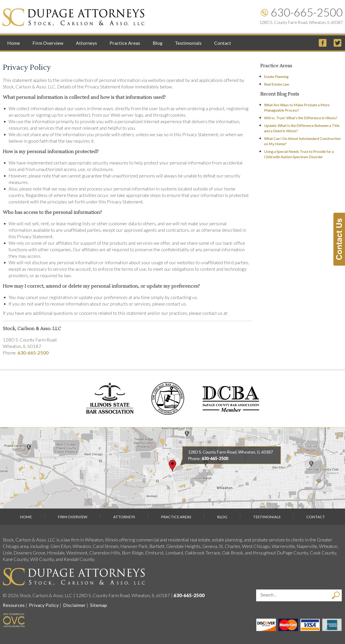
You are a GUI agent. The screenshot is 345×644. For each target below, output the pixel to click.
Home (14, 43)
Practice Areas (125, 43)
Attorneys (86, 43)
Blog (158, 43)
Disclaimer (74, 605)
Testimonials (188, 43)
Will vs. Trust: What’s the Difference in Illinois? (301, 118)
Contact (223, 43)
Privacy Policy (44, 605)
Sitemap (98, 605)
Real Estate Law (277, 84)
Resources (14, 605)
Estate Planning (276, 76)
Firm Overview (48, 43)
